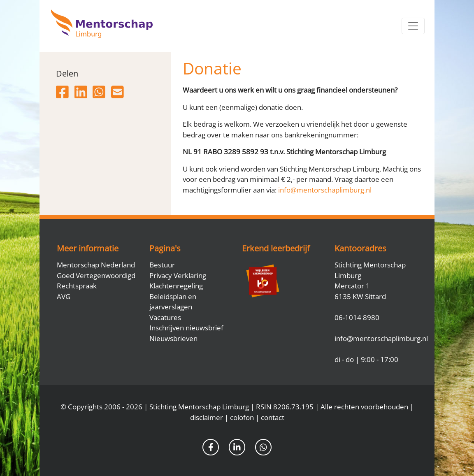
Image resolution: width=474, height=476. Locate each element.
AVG (64, 296)
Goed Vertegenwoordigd (96, 275)
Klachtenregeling (176, 286)
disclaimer (207, 417)
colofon (242, 417)
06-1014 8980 (357, 317)
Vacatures (165, 317)
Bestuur (162, 265)
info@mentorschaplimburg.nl (325, 190)
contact (273, 417)
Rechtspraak (77, 286)
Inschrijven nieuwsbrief (186, 328)
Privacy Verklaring (178, 275)
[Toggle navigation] (413, 26)
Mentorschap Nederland (96, 265)
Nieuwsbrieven (173, 338)
